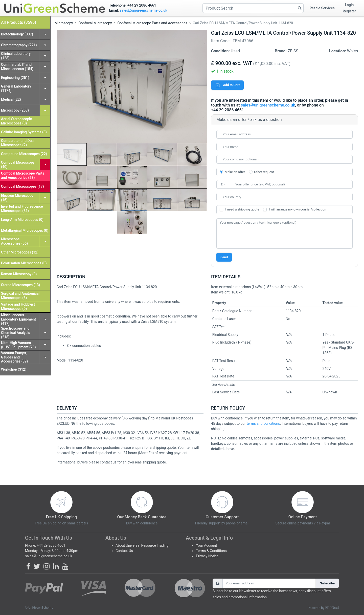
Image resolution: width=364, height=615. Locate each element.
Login (349, 5)
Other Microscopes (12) (20, 252)
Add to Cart (227, 85)
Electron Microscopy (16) (17, 198)
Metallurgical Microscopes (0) (25, 230)
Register (349, 11)
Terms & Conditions (211, 551)
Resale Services (322, 8)
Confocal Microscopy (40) (18, 165)
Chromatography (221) (19, 45)
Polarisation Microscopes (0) (24, 263)
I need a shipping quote (242, 209)
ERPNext (332, 608)
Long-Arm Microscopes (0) (22, 220)
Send (224, 257)
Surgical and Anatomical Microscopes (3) (20, 296)
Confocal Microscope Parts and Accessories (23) (23, 175)
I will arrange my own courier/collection (298, 209)
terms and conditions (263, 423)
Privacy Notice (207, 556)
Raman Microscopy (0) (19, 274)
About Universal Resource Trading (142, 545)
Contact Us (124, 551)
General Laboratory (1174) (16, 88)
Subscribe (327, 583)
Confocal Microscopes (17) (22, 186)
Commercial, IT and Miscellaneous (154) (17, 67)
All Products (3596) (19, 22)
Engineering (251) (15, 78)
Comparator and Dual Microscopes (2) (18, 143)
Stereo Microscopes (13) (20, 285)
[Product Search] (253, 8)
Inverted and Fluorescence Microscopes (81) (22, 209)
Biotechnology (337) (17, 34)
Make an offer (235, 172)
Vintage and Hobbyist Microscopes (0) (18, 306)
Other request (264, 172)
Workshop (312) (14, 369)
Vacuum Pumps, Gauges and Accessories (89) (14, 357)
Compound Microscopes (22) (24, 154)
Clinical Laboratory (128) (16, 56)
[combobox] (285, 197)
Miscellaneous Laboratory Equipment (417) (18, 319)
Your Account (207, 545)
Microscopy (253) (15, 110)
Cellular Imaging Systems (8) (24, 132)
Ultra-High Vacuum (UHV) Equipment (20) (18, 345)
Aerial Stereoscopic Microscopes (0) (16, 121)
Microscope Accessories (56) (14, 241)
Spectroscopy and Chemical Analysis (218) (16, 333)
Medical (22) (11, 99)
